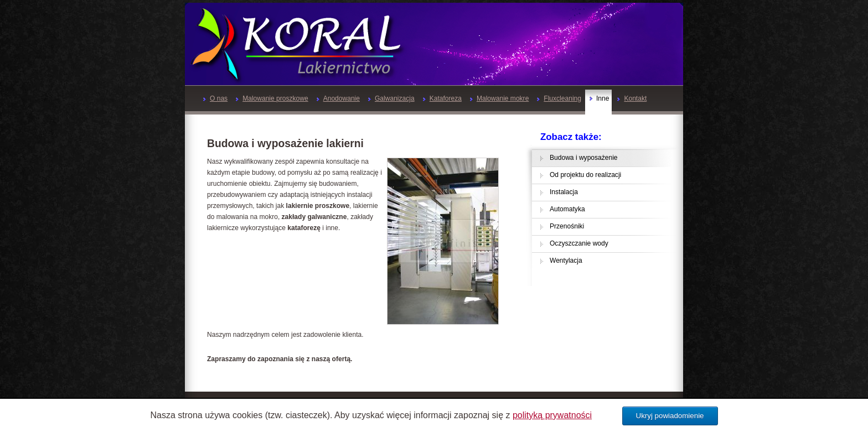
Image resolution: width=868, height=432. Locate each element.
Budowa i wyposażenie (584, 158)
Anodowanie (338, 98)
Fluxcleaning (559, 98)
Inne (599, 98)
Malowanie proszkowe (272, 98)
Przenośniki (567, 226)
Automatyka (567, 209)
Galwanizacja (391, 98)
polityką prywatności (552, 415)
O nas (215, 98)
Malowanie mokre (499, 98)
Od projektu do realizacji (585, 175)
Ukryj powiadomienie (670, 416)
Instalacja (564, 192)
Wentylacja (566, 261)
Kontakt (632, 98)
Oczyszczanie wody (579, 243)
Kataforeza (442, 98)
